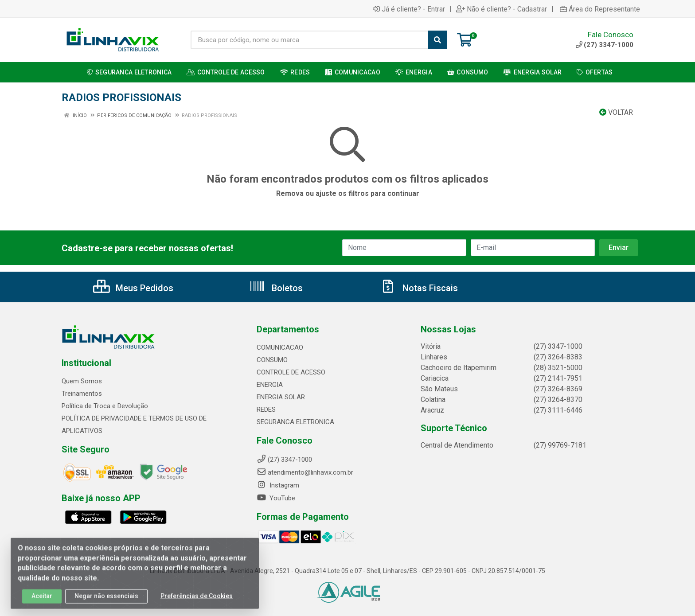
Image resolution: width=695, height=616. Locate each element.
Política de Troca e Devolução (105, 406)
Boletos (276, 288)
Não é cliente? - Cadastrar (502, 9)
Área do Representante (600, 9)
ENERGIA (270, 385)
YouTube (276, 498)
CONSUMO (272, 360)
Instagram (278, 485)
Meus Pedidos (133, 288)
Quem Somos (82, 381)
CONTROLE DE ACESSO (291, 372)
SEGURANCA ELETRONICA (295, 422)
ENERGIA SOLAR (281, 397)
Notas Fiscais (419, 288)
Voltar (616, 112)
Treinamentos (82, 394)
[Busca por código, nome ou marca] (310, 40)
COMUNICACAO (280, 347)
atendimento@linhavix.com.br (305, 472)
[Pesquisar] (437, 40)
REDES (266, 409)
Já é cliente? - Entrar (409, 9)
